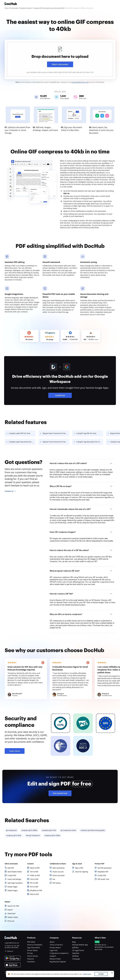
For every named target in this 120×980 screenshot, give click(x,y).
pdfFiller (75, 948)
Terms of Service (56, 945)
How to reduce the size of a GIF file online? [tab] (81, 550)
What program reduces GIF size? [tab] (81, 571)
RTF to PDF (34, 887)
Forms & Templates (35, 945)
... (88, 974)
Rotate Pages (13, 887)
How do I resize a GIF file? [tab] (81, 594)
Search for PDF (13, 906)
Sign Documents (34, 948)
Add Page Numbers (15, 883)
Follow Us (10, 951)
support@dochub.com (80, 82)
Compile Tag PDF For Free (86, 433)
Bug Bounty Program (58, 962)
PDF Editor (31, 942)
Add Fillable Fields (15, 872)
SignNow (76, 953)
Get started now (60, 793)
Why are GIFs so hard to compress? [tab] (81, 614)
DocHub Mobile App (80, 945)
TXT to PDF (34, 872)
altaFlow (75, 956)
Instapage (76, 959)
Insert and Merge (14, 879)
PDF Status (57, 883)
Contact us (9, 491)
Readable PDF (103, 872)
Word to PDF (35, 868)
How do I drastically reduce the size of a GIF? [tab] (81, 509)
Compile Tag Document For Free (89, 442)
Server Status (32, 950)
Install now (60, 395)
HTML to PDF (35, 875)
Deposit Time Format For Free (54, 442)
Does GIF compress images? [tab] (81, 532)
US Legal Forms (78, 950)
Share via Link (58, 872)
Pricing (30, 953)
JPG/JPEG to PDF (36, 890)
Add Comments (59, 868)
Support (53, 956)
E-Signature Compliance (59, 953)
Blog (74, 942)
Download (11, 913)
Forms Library (33, 956)
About (52, 942)
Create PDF (12, 875)
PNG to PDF (34, 894)
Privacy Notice (55, 948)
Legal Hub (54, 950)
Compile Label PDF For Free (20, 433)
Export (10, 910)
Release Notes (55, 959)
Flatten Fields (13, 917)
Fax (54, 879)
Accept (101, 974)
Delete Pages (13, 890)
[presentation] (60, 59)
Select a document (60, 64)
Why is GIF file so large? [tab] (81, 486)
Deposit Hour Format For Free (54, 433)
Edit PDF (11, 868)
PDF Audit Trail (103, 879)
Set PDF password (104, 868)
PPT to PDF (34, 883)
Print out (11, 921)
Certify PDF (102, 875)
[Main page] (11, 4)
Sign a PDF (79, 868)
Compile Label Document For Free (22, 442)
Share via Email (59, 875)
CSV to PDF (34, 879)
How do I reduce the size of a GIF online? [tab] (81, 463)
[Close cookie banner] (112, 973)
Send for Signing (82, 872)
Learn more (15, 751)
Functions (31, 962)
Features (31, 959)
